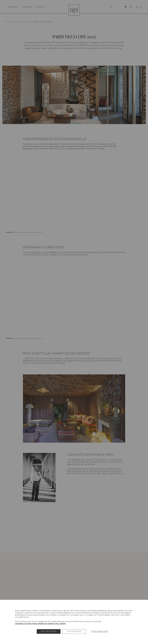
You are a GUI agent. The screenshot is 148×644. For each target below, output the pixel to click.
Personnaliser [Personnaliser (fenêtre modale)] (99, 631)
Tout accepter (49, 631)
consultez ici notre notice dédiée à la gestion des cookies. (40, 624)
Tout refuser (74, 631)
